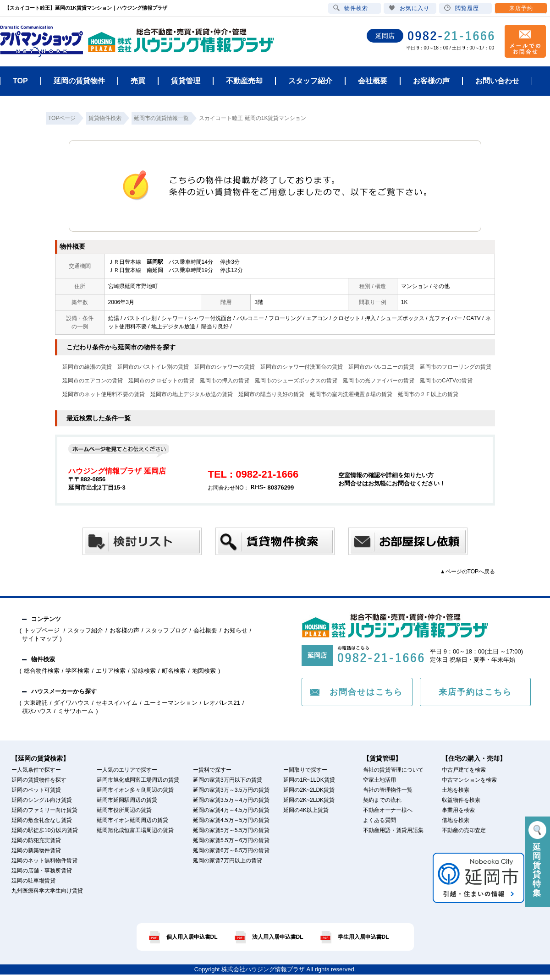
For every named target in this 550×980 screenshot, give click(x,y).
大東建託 (36, 703)
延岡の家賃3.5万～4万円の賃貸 (231, 800)
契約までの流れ (382, 800)
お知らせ (236, 630)
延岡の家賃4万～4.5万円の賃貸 (231, 810)
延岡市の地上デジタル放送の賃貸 (192, 394)
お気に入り (409, 8)
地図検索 (204, 671)
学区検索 (77, 671)
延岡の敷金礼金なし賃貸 (42, 820)
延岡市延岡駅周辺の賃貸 (127, 800)
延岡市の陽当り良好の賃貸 (271, 394)
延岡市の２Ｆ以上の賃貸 (428, 394)
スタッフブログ (166, 630)
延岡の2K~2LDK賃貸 (309, 790)
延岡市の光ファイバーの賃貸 (379, 381)
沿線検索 (144, 671)
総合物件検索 (42, 671)
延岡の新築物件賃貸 (36, 850)
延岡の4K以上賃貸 (306, 810)
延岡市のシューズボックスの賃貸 (296, 381)
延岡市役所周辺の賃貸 (124, 810)
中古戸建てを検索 (464, 770)
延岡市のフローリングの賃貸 (456, 367)
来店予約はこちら (475, 692)
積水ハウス (37, 711)
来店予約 (521, 8)
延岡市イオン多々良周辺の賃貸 (135, 790)
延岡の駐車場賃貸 (33, 881)
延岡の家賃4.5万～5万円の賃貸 (231, 820)
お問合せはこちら (366, 692)
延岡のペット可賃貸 (36, 790)
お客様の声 (124, 630)
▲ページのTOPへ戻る (467, 572)
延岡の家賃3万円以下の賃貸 (228, 780)
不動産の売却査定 (464, 830)
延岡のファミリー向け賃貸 (44, 810)
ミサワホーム (76, 711)
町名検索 (174, 671)
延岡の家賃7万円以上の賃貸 (228, 860)
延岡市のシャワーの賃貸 (225, 367)
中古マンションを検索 (469, 780)
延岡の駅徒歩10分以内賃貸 (45, 830)
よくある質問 (379, 820)
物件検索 (351, 8)
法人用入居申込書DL (278, 937)
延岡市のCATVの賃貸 (446, 381)
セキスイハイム (117, 703)
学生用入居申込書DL (363, 937)
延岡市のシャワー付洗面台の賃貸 (302, 367)
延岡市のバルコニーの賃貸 (381, 367)
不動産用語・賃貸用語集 (393, 830)
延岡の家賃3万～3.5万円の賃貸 (231, 790)
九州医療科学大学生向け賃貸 (47, 891)
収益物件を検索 (461, 800)
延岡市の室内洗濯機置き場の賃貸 (351, 394)
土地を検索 (456, 790)
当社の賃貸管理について (393, 770)
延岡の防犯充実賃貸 (36, 840)
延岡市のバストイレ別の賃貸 (153, 367)
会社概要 (205, 630)
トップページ (43, 630)
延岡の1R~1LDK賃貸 (309, 780)
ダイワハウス (71, 703)
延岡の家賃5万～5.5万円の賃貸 (231, 830)
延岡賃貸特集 (537, 859)
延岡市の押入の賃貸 (225, 381)
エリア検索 (111, 671)
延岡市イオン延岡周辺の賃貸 (132, 820)
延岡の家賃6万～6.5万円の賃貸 (231, 850)
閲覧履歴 (462, 8)
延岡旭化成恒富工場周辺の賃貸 (135, 830)
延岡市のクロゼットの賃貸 (161, 381)
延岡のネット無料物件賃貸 (44, 860)
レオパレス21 (222, 703)
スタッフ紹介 (85, 630)
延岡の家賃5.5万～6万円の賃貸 (231, 840)
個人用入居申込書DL (192, 937)
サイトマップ (40, 639)
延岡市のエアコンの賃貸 (93, 381)
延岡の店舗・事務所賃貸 (42, 871)
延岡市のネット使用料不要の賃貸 (104, 394)
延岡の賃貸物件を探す (39, 780)
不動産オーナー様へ (388, 810)
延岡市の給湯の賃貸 (87, 367)
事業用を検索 (458, 810)
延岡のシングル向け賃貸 (42, 800)
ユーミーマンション (171, 703)
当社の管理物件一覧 (388, 790)
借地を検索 (456, 820)
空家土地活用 (379, 780)
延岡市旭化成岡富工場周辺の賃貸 (138, 780)
